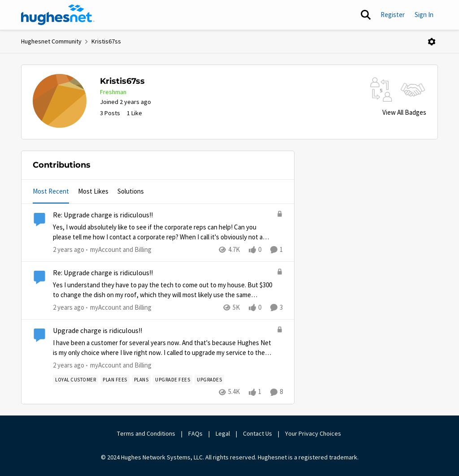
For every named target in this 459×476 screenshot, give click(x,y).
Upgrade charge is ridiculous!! (97, 331)
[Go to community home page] (58, 15)
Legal (223, 433)
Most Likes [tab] (93, 191)
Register (393, 15)
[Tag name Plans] (141, 380)
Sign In (424, 15)
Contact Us (258, 433)
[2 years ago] (69, 250)
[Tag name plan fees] (115, 380)
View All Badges (404, 112)
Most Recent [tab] (51, 191)
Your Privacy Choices (314, 433)
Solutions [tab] (131, 191)
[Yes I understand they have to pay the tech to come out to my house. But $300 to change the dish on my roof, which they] (162, 290)
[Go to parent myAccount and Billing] (119, 250)
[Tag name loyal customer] (76, 380)
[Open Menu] (432, 42)
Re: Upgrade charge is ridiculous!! (103, 215)
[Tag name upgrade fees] (173, 380)
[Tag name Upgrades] (209, 380)
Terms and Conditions (146, 433)
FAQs (195, 433)
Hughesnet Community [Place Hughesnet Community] (51, 41)
